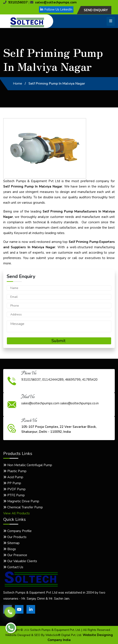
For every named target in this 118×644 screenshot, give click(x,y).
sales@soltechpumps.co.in (79, 403)
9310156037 (15, 2)
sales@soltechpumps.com (53, 2)
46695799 (73, 380)
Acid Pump (13, 477)
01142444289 (53, 380)
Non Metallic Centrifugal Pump (28, 465)
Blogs (10, 549)
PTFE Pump (14, 495)
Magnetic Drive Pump (21, 501)
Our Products (15, 537)
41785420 (90, 380)
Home (18, 84)
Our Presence (15, 555)
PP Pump (12, 483)
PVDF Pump (14, 489)
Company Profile (17, 531)
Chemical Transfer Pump (23, 507)
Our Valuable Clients (20, 561)
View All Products (16, 513)
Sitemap (11, 543)
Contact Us (13, 567)
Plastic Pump (15, 471)
